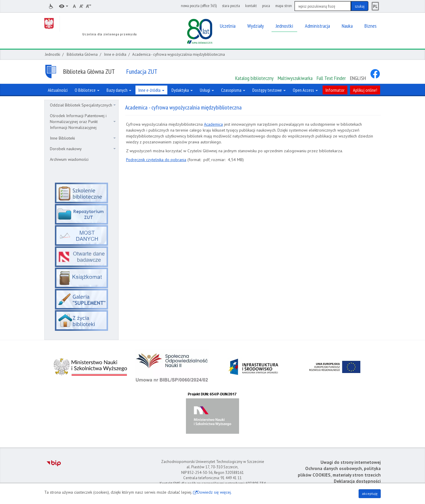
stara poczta (231, 6)
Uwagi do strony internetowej (351, 462)
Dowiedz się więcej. (214, 492)
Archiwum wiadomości (69, 159)
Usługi (207, 90)
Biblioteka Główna (82, 54)
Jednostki (53, 54)
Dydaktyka (182, 90)
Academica (213, 124)
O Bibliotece (87, 90)
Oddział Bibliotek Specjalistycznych (83, 105)
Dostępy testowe (269, 90)
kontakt (251, 6)
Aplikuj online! (365, 90)
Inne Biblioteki (83, 138)
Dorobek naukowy (83, 149)
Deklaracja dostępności (357, 481)
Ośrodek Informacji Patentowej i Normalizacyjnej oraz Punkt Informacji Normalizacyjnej (83, 122)
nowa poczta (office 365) (199, 6)
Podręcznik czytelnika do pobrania (156, 160)
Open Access (305, 90)
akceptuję (370, 494)
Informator (335, 90)
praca (266, 6)
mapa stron (284, 6)
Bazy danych (119, 90)
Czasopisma (233, 90)
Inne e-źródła (115, 54)
